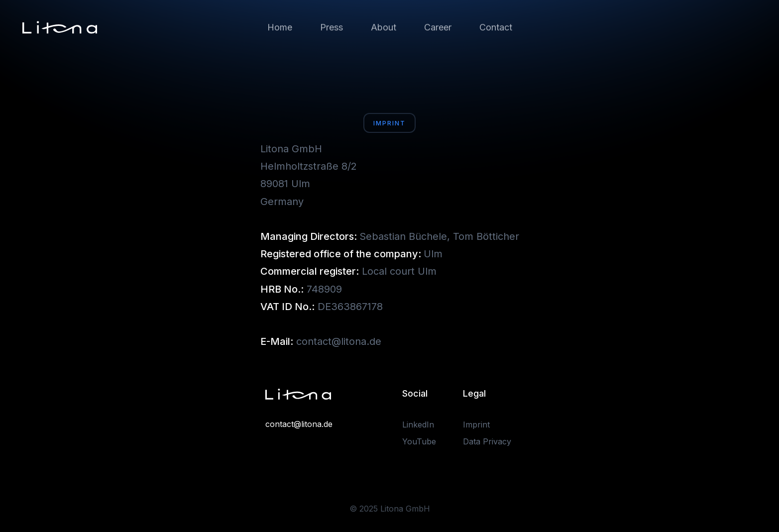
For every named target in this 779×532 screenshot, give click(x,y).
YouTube (419, 441)
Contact (496, 27)
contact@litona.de (299, 424)
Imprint (476, 425)
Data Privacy (487, 441)
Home (280, 27)
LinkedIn (418, 425)
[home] (60, 27)
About (384, 27)
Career (438, 27)
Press (332, 27)
